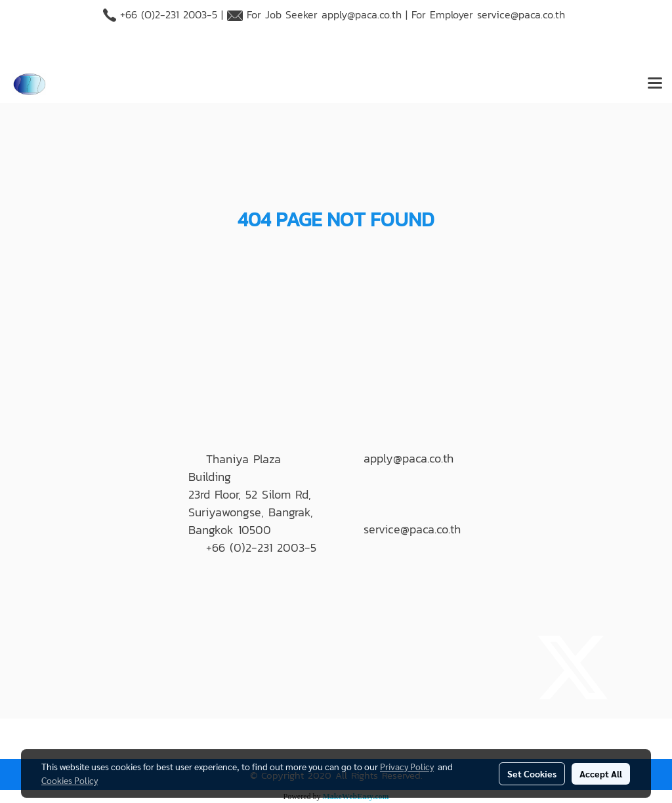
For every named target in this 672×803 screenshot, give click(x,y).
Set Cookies (532, 773)
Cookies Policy (70, 780)
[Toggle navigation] (655, 84)
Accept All (601, 773)
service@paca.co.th (521, 14)
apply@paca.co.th (362, 14)
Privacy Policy (407, 766)
